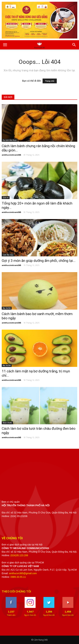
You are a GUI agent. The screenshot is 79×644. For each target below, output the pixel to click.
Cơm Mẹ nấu (8, 255)
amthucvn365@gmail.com (23, 573)
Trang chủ (50, 81)
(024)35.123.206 (19, 555)
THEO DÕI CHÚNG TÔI (16, 591)
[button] (74, 45)
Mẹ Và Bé (7, 308)
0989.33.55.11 (18, 577)
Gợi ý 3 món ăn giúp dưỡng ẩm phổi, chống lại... (39, 261)
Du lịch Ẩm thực (10, 140)
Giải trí (6, 197)
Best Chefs (7, 423)
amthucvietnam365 (11, 155)
